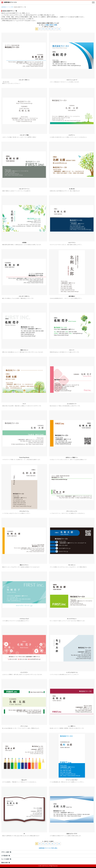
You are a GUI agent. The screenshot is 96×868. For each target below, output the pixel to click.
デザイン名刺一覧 (6, 852)
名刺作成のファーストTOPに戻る (48, 848)
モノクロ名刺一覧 (6, 859)
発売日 (51, 25)
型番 (55, 25)
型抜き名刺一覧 (6, 863)
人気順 (47, 25)
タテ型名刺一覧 (6, 856)
